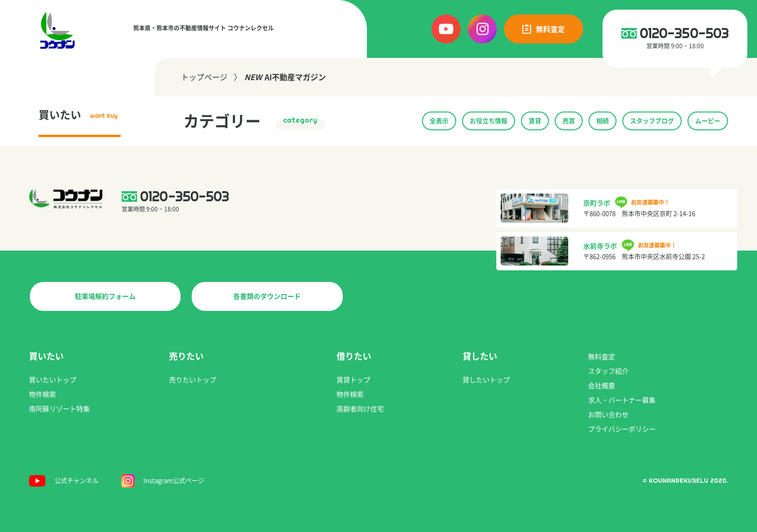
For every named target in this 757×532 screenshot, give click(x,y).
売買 (569, 121)
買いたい (78, 115)
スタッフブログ (652, 121)
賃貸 (535, 121)
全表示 (439, 121)
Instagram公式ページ (174, 481)
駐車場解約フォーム (105, 296)
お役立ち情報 (489, 121)
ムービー (708, 121)
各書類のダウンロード (267, 296)
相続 (603, 121)
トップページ (204, 77)
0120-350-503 (684, 33)
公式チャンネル (77, 481)
